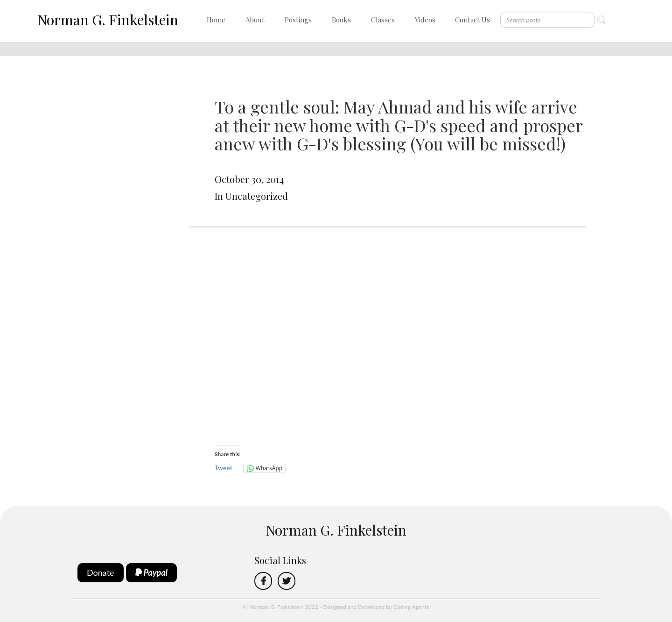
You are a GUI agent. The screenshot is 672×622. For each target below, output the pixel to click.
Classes (383, 20)
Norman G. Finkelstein (108, 20)
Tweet (224, 468)
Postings (298, 20)
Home (216, 20)
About (255, 20)
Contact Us (472, 20)
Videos (425, 20)
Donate (101, 573)
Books (341, 20)
